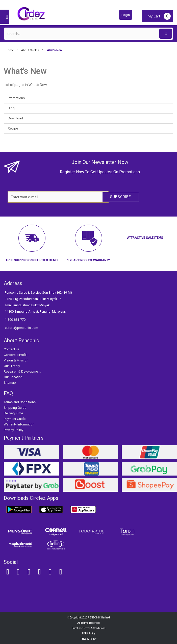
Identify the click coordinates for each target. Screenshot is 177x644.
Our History (12, 366)
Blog (11, 108)
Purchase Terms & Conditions (89, 628)
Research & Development (22, 371)
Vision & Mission (16, 360)
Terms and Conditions (20, 402)
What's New (25, 71)
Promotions (16, 98)
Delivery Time (13, 413)
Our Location (13, 377)
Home (10, 50)
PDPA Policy (89, 634)
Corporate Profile (16, 355)
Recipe (13, 128)
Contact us (12, 349)
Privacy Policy (14, 430)
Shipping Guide (15, 408)
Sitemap (10, 383)
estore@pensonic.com (21, 328)
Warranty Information (19, 424)
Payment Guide (15, 419)
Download (15, 118)
